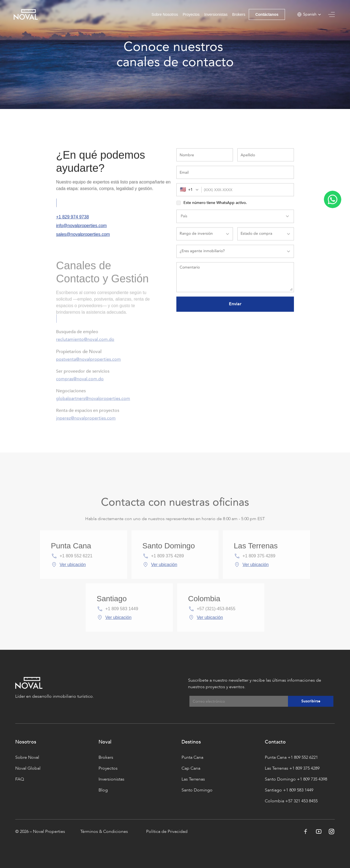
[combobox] (191, 193)
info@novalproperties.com (81, 228)
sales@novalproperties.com (83, 237)
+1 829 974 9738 (73, 220)
